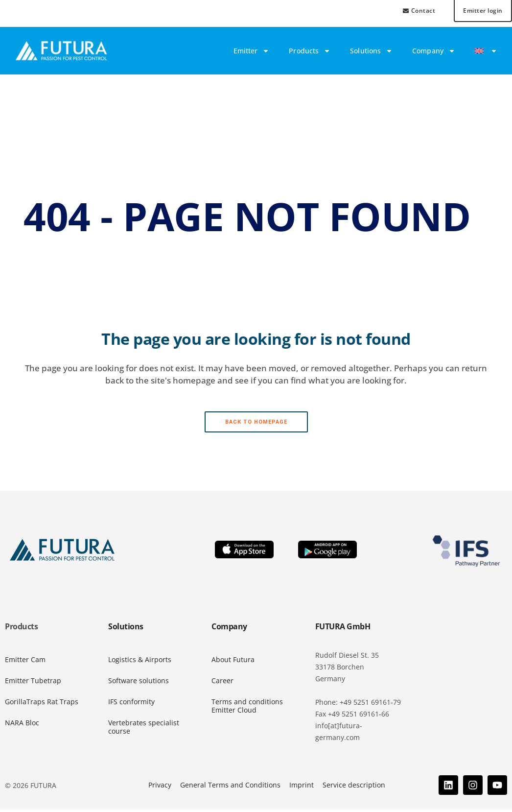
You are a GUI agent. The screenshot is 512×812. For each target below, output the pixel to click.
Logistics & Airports (140, 662)
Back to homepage (256, 424)
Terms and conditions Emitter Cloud (247, 708)
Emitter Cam (25, 662)
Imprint (302, 787)
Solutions (371, 53)
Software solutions (139, 683)
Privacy (160, 787)
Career (222, 683)
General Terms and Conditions (230, 787)
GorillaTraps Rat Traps (42, 704)
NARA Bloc (22, 725)
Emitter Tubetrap (33, 683)
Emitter (252, 53)
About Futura (233, 662)
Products (310, 53)
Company (434, 53)
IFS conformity (131, 704)
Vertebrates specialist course (144, 729)
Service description (354, 787)
